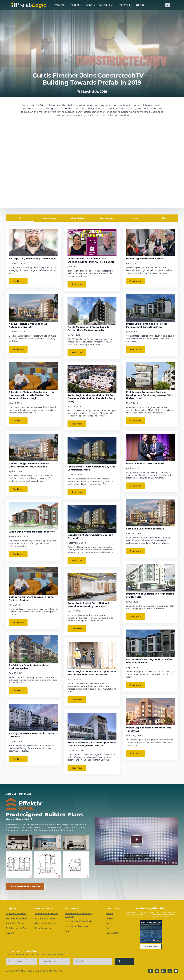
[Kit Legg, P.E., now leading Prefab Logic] (33, 243)
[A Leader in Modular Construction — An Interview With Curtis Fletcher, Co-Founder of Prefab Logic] (33, 376)
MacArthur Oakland (16, 923)
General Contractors (46, 923)
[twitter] (157, 971)
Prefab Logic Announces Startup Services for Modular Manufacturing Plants (92, 673)
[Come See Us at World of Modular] (151, 513)
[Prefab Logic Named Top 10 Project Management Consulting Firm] (151, 308)
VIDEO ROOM (76, 5)
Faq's (68, 931)
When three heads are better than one (32, 532)
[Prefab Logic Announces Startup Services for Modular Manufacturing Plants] (92, 655)
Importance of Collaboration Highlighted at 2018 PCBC (150, 595)
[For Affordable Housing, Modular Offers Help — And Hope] (151, 643)
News (109, 923)
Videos (110, 918)
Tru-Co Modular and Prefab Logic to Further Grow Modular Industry (88, 329)
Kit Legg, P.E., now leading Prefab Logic (32, 259)
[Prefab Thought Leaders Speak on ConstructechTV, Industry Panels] (33, 447)
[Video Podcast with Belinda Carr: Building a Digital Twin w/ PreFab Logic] (92, 243)
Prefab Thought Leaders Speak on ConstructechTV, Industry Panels (29, 465)
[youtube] (176, 971)
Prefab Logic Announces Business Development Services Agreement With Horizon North (150, 395)
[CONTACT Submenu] (146, 5)
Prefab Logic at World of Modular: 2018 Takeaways (149, 729)
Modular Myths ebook (76, 926)
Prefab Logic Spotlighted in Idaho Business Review (29, 667)
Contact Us (112, 933)
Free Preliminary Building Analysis (79, 915)
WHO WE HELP (106, 5)
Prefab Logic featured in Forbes (145, 259)
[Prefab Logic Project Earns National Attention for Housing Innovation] (92, 587)
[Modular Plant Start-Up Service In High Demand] (92, 519)
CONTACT (140, 5)
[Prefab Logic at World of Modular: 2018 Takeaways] (151, 712)
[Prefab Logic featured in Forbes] (151, 243)
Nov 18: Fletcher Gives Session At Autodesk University (28, 325)
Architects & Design (46, 918)
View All (10, 933)
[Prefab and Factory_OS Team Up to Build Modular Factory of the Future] (92, 726)
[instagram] (163, 971)
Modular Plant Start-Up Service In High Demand (90, 537)
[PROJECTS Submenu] (66, 5)
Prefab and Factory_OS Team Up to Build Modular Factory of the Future (92, 744)
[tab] (20, 218)
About (110, 914)
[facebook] (151, 971)
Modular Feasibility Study (78, 921)
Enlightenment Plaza (17, 928)
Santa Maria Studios (16, 918)
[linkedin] (168, 5)
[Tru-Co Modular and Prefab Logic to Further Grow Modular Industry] (92, 311)
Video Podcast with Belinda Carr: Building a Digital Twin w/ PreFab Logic (91, 260)
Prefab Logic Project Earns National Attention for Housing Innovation (88, 605)
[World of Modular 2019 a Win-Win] (151, 447)
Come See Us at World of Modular (146, 529)
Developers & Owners (47, 914)
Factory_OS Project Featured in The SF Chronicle (31, 735)
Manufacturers (43, 928)
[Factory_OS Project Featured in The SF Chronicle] (33, 717)
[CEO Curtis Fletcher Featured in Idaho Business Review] (33, 581)
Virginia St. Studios (16, 914)
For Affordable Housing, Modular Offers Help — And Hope (149, 661)
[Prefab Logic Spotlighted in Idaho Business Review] (33, 649)
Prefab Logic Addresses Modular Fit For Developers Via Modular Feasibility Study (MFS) (92, 398)
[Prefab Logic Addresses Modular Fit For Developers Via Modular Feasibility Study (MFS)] (92, 379)
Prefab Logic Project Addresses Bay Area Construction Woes (91, 468)
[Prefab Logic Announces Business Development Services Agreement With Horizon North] (151, 376)
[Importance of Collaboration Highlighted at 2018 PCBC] (151, 578)
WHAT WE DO (126, 5)
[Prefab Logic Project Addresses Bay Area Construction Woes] (92, 451)
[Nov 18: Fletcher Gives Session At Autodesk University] (33, 308)
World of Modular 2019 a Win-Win (146, 463)
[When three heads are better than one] (33, 516)
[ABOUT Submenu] (95, 5)
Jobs (109, 928)
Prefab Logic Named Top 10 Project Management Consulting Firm (147, 325)
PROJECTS (59, 5)
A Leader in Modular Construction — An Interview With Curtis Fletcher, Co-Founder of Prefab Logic (32, 395)
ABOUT (89, 5)
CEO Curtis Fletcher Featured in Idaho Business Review (31, 599)
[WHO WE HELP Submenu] (115, 5)
